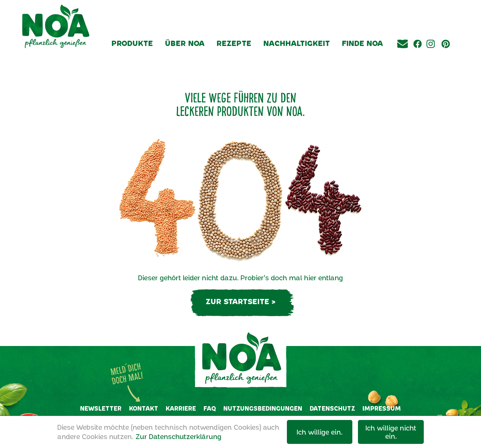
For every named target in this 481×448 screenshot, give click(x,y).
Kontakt (144, 408)
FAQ (210, 408)
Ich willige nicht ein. (391, 432)
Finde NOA (362, 43)
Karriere (181, 408)
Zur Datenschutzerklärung (178, 436)
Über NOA (185, 43)
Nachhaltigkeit (297, 43)
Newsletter (101, 408)
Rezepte (234, 43)
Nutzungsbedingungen (263, 408)
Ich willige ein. (320, 432)
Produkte (132, 43)
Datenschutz (332, 408)
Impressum (382, 408)
